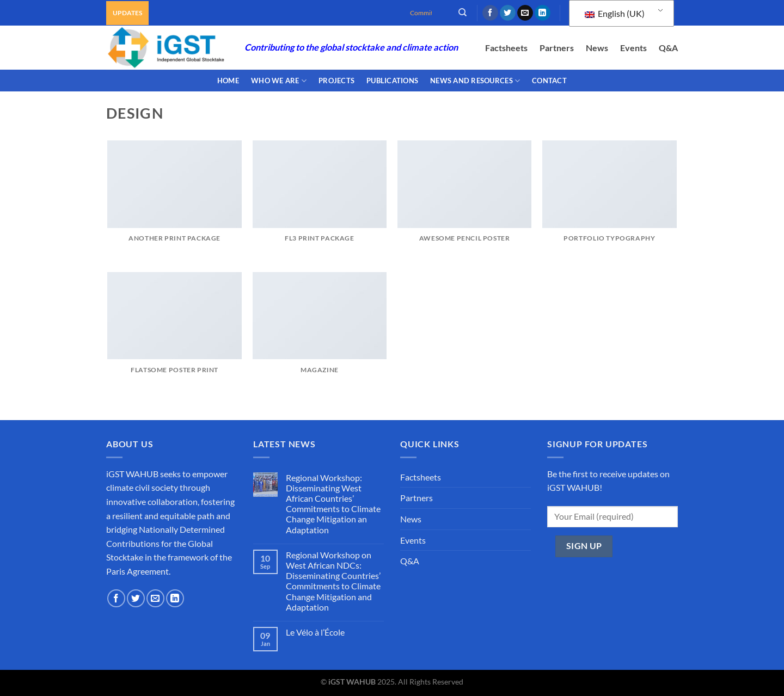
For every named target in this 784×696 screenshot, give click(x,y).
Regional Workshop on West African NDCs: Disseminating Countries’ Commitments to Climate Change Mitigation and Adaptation (333, 581)
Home (228, 81)
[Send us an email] (525, 13)
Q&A (668, 48)
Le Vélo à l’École (315, 632)
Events (633, 48)
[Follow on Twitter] (508, 13)
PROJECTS (336, 81)
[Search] (463, 13)
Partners (557, 48)
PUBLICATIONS (392, 81)
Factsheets (506, 48)
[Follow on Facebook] (490, 13)
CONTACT (549, 81)
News (597, 48)
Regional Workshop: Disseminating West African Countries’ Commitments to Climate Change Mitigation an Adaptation (333, 504)
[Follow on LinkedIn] (543, 13)
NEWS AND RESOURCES (475, 81)
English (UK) (615, 13)
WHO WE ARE (279, 81)
